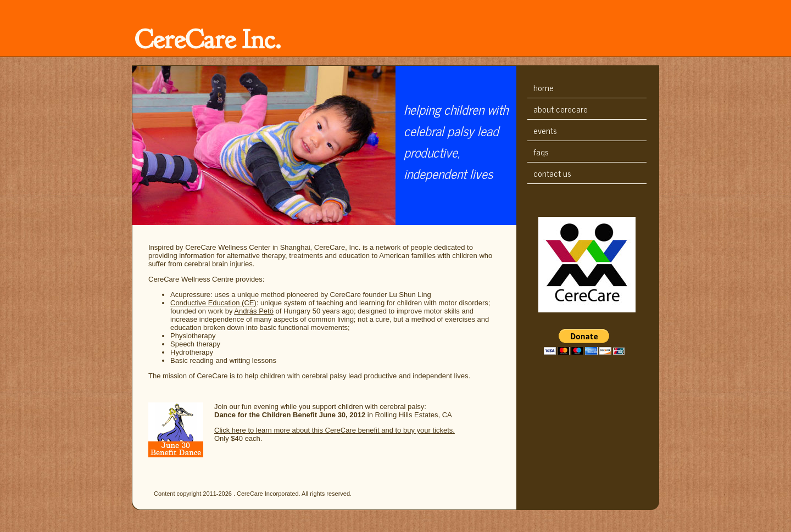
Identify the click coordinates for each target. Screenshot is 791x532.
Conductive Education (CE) (213, 303)
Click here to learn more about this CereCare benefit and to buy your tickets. (335, 430)
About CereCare (561, 109)
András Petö (254, 311)
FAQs (541, 152)
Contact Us (552, 173)
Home (544, 87)
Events (545, 130)
